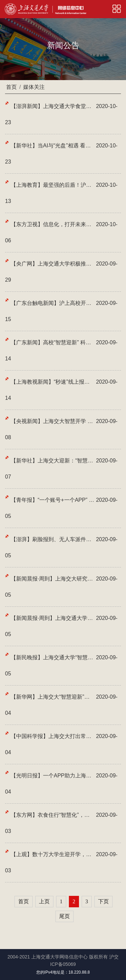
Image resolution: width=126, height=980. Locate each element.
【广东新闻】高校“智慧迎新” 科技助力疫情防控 (53, 342)
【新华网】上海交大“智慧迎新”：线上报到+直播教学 (53, 697)
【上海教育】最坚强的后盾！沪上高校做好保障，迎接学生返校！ (53, 185)
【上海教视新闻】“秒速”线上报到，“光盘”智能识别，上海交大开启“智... (53, 382)
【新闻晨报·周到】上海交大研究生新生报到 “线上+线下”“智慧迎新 (53, 579)
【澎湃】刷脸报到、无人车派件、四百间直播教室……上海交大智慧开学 (53, 539)
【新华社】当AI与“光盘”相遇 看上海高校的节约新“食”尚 (53, 146)
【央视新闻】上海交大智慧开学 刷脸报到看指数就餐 (53, 421)
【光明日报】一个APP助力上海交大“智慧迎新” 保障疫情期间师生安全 (53, 776)
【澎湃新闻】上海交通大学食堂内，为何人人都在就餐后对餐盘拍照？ (53, 106)
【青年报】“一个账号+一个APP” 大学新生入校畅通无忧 (53, 500)
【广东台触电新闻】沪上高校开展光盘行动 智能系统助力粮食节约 (53, 303)
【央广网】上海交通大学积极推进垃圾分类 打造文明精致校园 (53, 264)
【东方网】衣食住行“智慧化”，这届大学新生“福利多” (53, 815)
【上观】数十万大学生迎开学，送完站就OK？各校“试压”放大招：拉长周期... (53, 854)
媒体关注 (34, 87)
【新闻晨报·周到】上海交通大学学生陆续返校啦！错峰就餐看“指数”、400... (53, 618)
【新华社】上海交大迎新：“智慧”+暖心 (53, 461)
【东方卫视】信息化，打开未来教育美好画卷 (53, 224)
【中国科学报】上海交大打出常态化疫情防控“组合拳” (53, 736)
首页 (11, 87)
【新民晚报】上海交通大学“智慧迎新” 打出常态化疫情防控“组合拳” (53, 657)
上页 (44, 901)
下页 (103, 901)
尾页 (65, 916)
